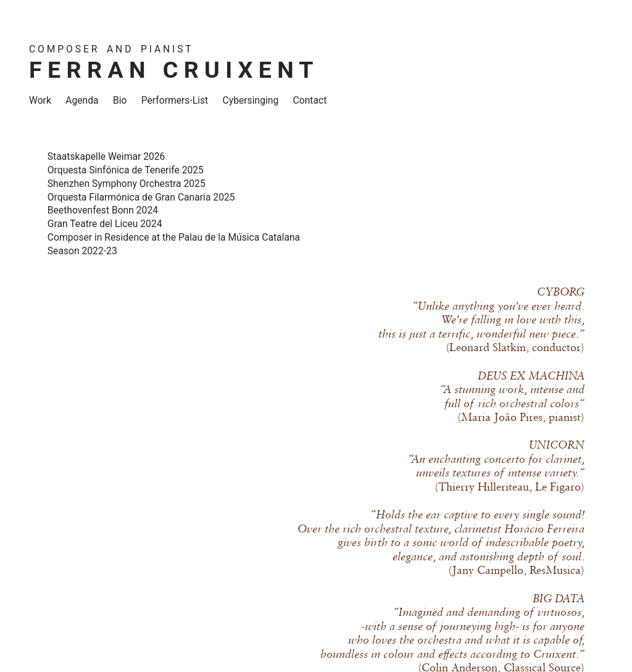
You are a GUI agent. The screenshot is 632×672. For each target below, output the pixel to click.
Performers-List (175, 100)
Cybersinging (251, 100)
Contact (310, 100)
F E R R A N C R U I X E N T (171, 70)
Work (40, 100)
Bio (120, 100)
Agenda (82, 100)
